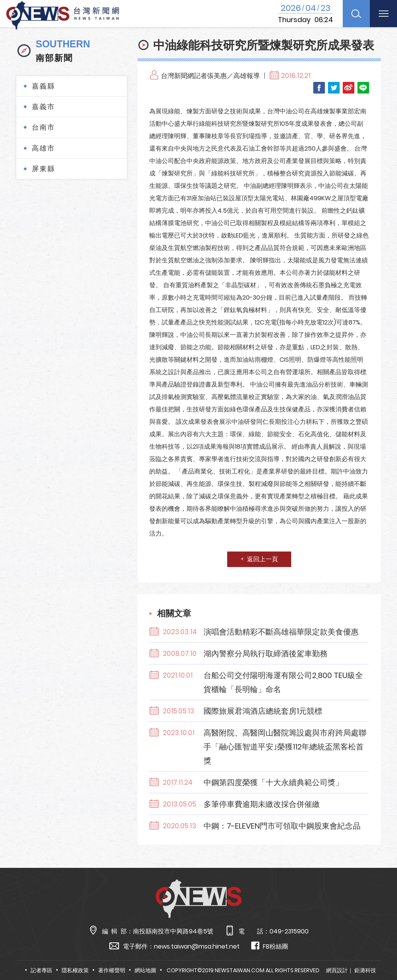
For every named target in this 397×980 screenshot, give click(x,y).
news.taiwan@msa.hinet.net (197, 946)
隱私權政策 (75, 970)
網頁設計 (337, 970)
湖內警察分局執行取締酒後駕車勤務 (266, 654)
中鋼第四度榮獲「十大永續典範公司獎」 (273, 782)
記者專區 (41, 970)
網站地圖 (145, 970)
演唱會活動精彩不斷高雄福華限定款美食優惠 (281, 632)
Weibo (349, 88)
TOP (380, 951)
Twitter (334, 88)
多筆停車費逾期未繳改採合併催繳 (262, 804)
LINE (363, 88)
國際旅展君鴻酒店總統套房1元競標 (263, 711)
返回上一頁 (262, 559)
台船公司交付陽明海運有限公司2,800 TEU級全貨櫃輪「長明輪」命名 (283, 682)
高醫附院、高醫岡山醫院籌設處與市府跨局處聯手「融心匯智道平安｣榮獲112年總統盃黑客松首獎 (285, 747)
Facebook (319, 88)
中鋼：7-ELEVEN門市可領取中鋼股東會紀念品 (282, 826)
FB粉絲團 (270, 946)
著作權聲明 (112, 970)
